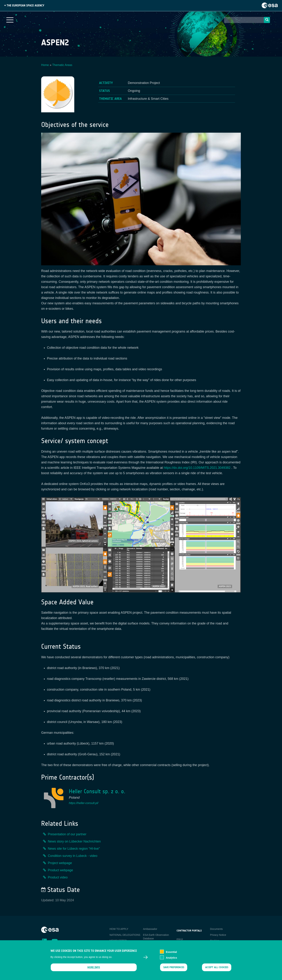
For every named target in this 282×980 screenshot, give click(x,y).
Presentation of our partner (67, 834)
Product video (58, 877)
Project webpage (60, 863)
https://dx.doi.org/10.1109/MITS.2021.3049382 (197, 468)
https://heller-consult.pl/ (84, 803)
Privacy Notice (218, 935)
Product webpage (60, 870)
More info (94, 968)
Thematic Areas (62, 65)
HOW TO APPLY (119, 929)
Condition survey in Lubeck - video (73, 856)
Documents (216, 929)
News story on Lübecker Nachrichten (74, 841)
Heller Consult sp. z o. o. (97, 791)
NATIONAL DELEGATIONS (125, 935)
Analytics (171, 958)
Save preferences (174, 968)
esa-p (180, 939)
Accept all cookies (217, 968)
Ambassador (150, 929)
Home (45, 65)
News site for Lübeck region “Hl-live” (74, 849)
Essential (171, 952)
